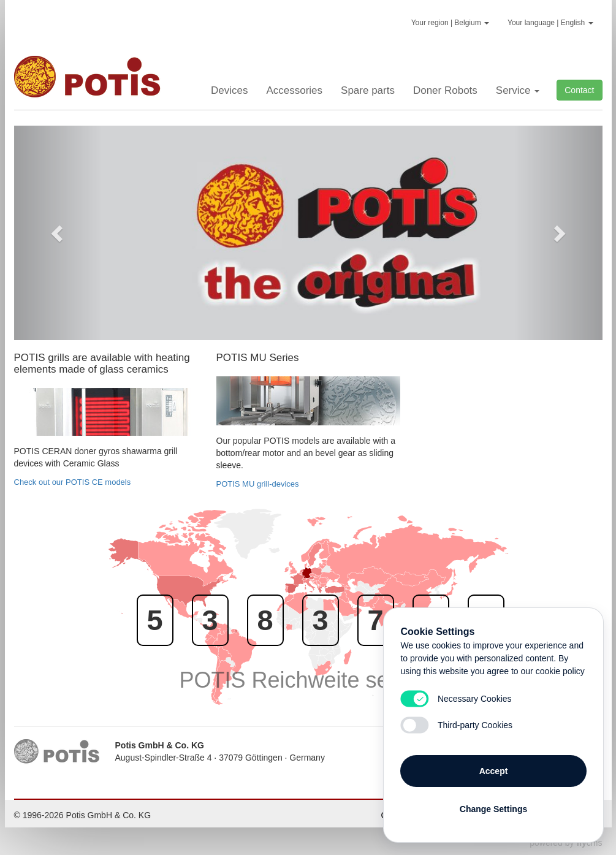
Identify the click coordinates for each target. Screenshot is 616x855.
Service (518, 90)
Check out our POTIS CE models (73, 482)
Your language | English (550, 23)
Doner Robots (445, 90)
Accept (494, 769)
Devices (229, 90)
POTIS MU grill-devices (258, 484)
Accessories (294, 90)
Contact (579, 90)
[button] (58, 233)
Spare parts (368, 90)
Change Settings (493, 807)
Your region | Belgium (450, 23)
